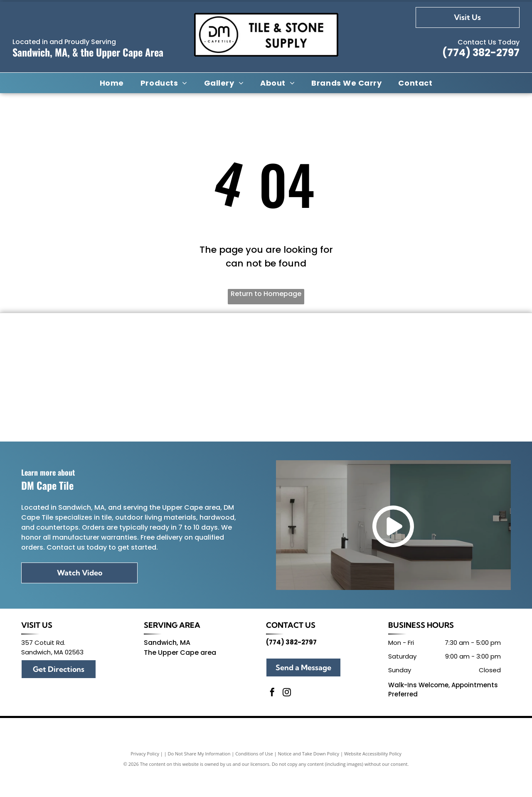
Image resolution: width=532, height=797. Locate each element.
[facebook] (272, 717)
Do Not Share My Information (199, 777)
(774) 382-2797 (481, 53)
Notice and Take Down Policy (309, 777)
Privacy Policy (145, 777)
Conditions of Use (254, 777)
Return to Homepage (266, 294)
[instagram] (287, 717)
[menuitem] (112, 83)
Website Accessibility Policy (373, 777)
